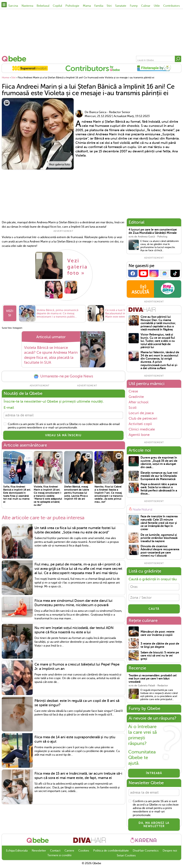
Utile (157, 6)
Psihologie (72, 6)
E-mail (9, 409)
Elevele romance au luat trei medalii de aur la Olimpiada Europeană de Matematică (159, 476)
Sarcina (13, 6)
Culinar (146, 6)
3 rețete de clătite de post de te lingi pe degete (160, 647)
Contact (55, 853)
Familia (99, 6)
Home (5, 78)
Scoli (133, 407)
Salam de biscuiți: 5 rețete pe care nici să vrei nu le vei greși (160, 657)
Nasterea (27, 6)
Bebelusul (43, 6)
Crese (133, 391)
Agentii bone (139, 435)
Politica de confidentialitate (111, 853)
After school (138, 402)
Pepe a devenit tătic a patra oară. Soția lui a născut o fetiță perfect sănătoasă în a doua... (159, 489)
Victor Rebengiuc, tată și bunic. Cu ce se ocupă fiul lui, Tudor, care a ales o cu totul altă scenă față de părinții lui (158, 341)
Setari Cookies (126, 858)
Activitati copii (140, 424)
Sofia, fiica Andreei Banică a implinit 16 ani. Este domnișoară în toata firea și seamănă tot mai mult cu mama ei (17, 496)
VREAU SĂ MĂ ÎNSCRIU (63, 437)
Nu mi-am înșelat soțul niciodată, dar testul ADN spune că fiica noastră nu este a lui (74, 632)
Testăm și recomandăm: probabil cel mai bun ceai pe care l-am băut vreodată (153, 680)
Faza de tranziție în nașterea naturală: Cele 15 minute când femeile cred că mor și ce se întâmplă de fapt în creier (159, 523)
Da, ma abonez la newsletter (154, 826)
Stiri (109, 6)
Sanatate (121, 6)
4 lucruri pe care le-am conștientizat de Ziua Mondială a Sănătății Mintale (153, 231)
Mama (87, 6)
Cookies (84, 853)
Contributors (171, 6)
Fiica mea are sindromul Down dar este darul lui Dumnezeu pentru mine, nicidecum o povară (73, 604)
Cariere (69, 853)
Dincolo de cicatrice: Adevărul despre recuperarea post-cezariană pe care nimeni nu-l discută (160, 551)
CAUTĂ (154, 610)
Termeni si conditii (59, 857)
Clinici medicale (142, 429)
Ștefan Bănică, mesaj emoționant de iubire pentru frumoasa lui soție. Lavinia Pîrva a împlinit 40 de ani (77, 494)
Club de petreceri (143, 418)
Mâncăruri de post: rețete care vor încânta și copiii (158, 635)
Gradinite (136, 397)
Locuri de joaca (141, 413)
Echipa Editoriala (17, 853)
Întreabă (154, 774)
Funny (134, 6)
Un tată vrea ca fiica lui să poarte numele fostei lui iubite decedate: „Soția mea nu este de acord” (75, 532)
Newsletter (39, 853)
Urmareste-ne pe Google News (63, 377)
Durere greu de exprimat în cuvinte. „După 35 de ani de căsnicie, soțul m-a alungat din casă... (159, 462)
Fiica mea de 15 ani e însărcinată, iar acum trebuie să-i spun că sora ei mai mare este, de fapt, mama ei (78, 777)
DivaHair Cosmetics (146, 853)
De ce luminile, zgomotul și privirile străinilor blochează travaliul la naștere (159, 538)
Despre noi (170, 853)
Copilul (57, 6)
